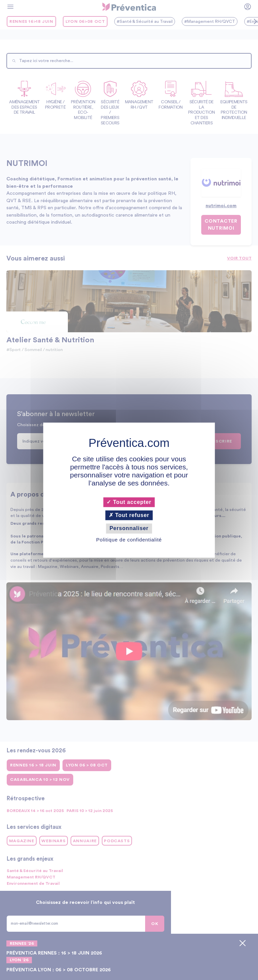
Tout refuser (129, 515)
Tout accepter (129, 502)
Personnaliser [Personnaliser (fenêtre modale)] (129, 529)
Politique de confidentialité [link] (129, 540)
